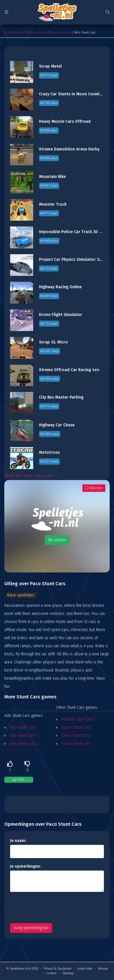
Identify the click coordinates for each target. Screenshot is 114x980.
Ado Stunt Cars (23, 727)
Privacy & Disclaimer (58, 969)
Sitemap (68, 973)
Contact (51, 973)
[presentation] (54, 908)
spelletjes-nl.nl (14, 32)
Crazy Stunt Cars (76, 736)
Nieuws (103, 969)
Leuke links (85, 969)
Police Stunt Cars (76, 744)
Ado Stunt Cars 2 (24, 736)
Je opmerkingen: (25, 866)
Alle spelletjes (37, 32)
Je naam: (18, 841)
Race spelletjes (61, 32)
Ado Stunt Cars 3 (24, 744)
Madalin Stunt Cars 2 (79, 719)
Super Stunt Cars (76, 727)
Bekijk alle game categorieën (29, 476)
